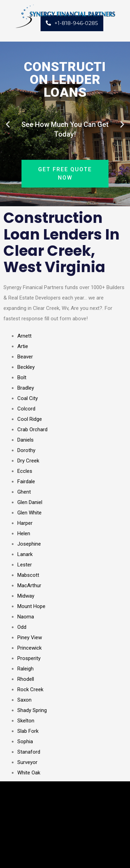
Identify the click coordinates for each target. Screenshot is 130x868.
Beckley (26, 367)
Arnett (24, 336)
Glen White (29, 513)
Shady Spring (32, 710)
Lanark (25, 554)
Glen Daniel (30, 502)
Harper (25, 523)
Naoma (26, 617)
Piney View (30, 637)
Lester (25, 565)
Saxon (24, 700)
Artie (23, 346)
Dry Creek (28, 461)
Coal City (28, 398)
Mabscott (28, 575)
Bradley (26, 388)
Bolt (22, 377)
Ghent (24, 492)
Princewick (29, 648)
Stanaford (29, 752)
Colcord (26, 409)
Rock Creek (30, 689)
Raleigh (25, 669)
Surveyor (27, 762)
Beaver (25, 357)
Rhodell (26, 679)
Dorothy (26, 450)
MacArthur (29, 585)
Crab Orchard (32, 429)
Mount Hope (31, 606)
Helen (24, 533)
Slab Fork (28, 731)
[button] (8, 124)
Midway (26, 596)
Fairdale (26, 481)
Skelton (26, 721)
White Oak (29, 773)
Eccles (25, 471)
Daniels (25, 440)
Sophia (25, 741)
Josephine (29, 544)
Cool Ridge (30, 419)
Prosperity (29, 658)
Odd (22, 627)
